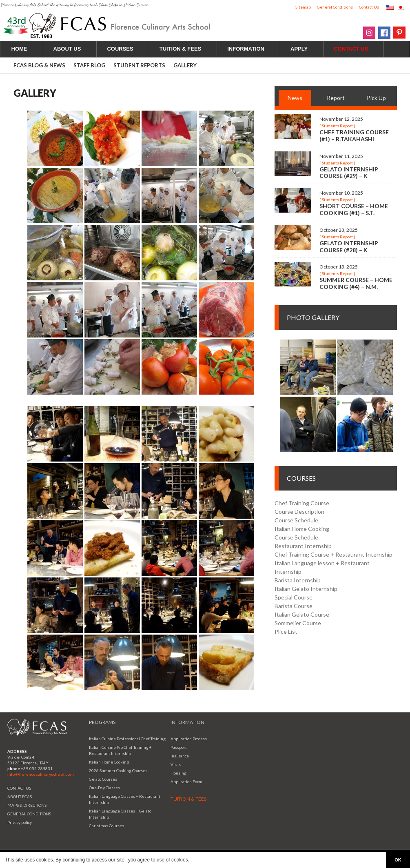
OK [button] (398, 860)
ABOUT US (72, 49)
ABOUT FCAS (20, 797)
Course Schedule (296, 520)
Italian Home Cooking (302, 529)
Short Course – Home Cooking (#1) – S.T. (354, 209)
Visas (176, 764)
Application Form (186, 781)
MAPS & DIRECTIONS (27, 805)
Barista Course (294, 606)
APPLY (304, 49)
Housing (178, 773)
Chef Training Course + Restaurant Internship (334, 554)
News (295, 98)
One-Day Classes (104, 788)
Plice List (286, 632)
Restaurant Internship (303, 546)
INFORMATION (250, 49)
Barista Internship (298, 580)
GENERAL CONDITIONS (29, 814)
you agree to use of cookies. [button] (159, 860)
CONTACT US (19, 788)
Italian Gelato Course (302, 614)
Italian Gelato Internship (306, 589)
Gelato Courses (103, 779)
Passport (179, 747)
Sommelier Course (298, 623)
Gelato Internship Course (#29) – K (349, 173)
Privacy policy (20, 822)
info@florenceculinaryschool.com (41, 774)
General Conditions (335, 7)
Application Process (189, 739)
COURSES (125, 49)
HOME (19, 49)
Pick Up (376, 98)
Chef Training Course (302, 503)
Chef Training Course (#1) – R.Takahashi (354, 135)
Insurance (180, 756)
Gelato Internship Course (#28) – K (349, 246)
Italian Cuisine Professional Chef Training (127, 739)
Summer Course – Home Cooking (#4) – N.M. (356, 283)
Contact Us (369, 7)
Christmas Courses (106, 826)
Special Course (294, 597)
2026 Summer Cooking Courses (118, 770)
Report (336, 98)
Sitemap (303, 7)
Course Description (299, 512)
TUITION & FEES (185, 49)
